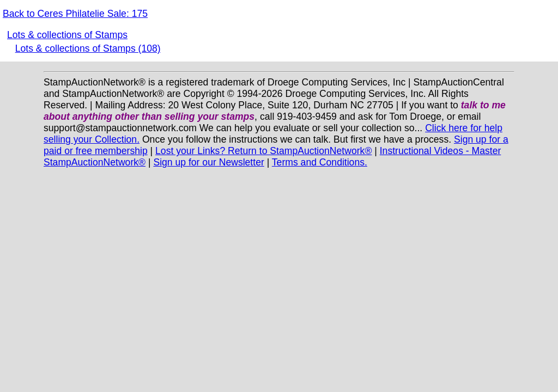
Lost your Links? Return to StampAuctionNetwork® (263, 151)
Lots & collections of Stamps (67, 35)
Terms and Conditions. (320, 162)
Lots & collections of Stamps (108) (88, 48)
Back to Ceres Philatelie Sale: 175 (75, 14)
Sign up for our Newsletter (208, 162)
